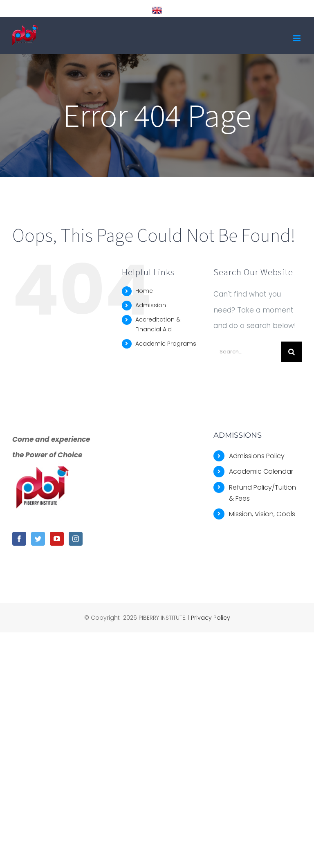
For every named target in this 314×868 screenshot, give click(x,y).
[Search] (292, 352)
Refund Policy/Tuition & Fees (262, 493)
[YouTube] (57, 539)
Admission (151, 305)
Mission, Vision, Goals (262, 514)
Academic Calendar (261, 471)
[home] (43, 471)
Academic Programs (166, 344)
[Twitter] (38, 539)
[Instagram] (76, 539)
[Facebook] (19, 539)
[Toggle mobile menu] (297, 38)
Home (144, 291)
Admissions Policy (257, 456)
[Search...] (247, 352)
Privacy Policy (211, 618)
